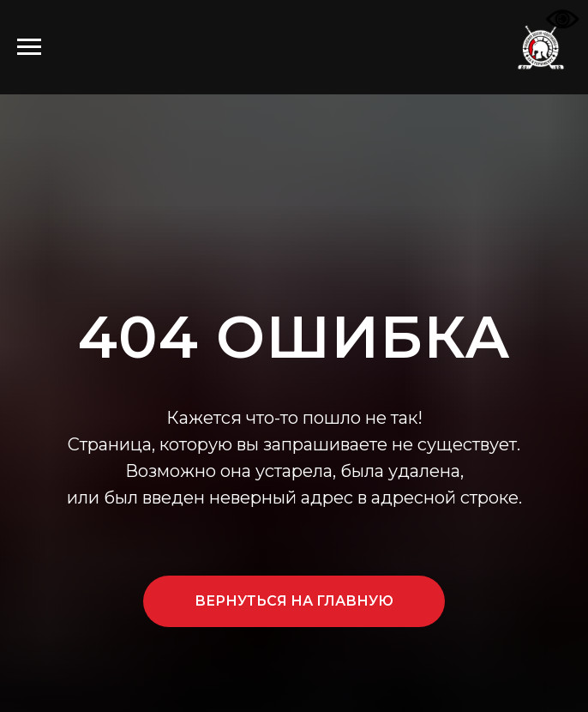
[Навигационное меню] (29, 47)
